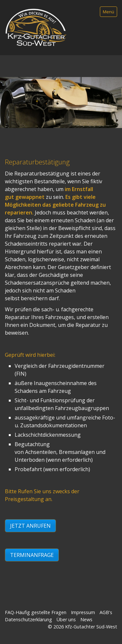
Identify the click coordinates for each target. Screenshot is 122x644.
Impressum (83, 613)
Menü (108, 12)
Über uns (66, 620)
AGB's (106, 613)
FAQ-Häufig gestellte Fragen (36, 613)
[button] (30, 527)
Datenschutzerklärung (28, 620)
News (86, 620)
